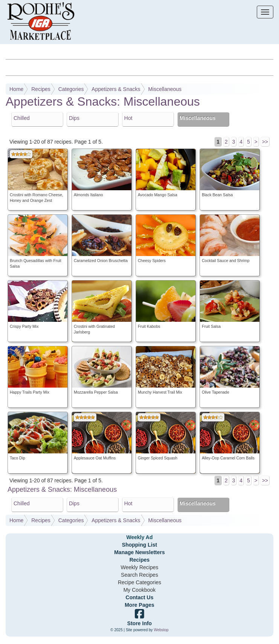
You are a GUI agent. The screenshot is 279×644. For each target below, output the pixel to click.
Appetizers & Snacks (116, 89)
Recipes (41, 89)
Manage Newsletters (139, 552)
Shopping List (139, 545)
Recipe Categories (139, 582)
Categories (71, 89)
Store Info (139, 623)
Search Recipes (139, 575)
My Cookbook (140, 590)
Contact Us (140, 597)
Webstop (161, 630)
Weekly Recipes (139, 567)
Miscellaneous (165, 89)
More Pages (139, 605)
